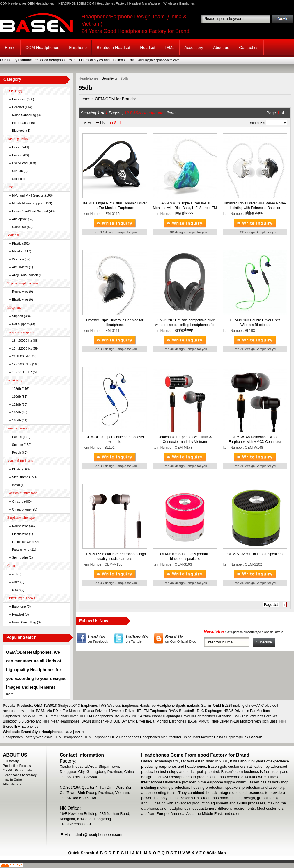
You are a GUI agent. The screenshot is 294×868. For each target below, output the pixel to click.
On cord (18, 501)
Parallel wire (21, 550)
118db (16, 420)
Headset (148, 48)
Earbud (17, 155)
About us (221, 48)
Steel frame (20, 477)
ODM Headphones (42, 48)
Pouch (16, 453)
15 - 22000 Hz (22, 348)
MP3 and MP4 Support (28, 195)
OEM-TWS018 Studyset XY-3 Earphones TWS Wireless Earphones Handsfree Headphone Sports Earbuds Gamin (123, 706)
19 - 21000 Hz (22, 372)
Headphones (88, 78)
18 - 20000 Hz (22, 341)
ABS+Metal (20, 267)
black (16, 590)
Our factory (11, 761)
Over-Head (20, 163)
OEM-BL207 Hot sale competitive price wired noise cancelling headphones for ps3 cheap (185, 325)
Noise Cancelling (24, 115)
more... (11, 694)
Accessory (194, 48)
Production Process (17, 766)
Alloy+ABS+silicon (25, 275)
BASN (79, 732)
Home (10, 48)
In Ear (16, 147)
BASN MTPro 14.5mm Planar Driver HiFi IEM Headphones (67, 716)
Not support (20, 324)
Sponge (17, 445)
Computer (19, 227)
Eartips (17, 437)
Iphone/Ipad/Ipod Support (30, 211)
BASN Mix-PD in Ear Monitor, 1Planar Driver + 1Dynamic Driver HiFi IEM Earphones (101, 711)
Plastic (17, 243)
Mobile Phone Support (28, 203)
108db (16, 389)
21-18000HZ (21, 356)
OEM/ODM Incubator (18, 770)
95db (124, 78)
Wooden (18, 259)
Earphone (78, 48)
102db (16, 404)
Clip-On (17, 171)
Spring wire (20, 557)
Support (18, 316)
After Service (12, 784)
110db (16, 397)
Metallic (17, 251)
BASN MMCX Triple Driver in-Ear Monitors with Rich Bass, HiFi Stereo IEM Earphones (185, 208)
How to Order (12, 780)
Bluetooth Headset (113, 48)
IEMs (170, 48)
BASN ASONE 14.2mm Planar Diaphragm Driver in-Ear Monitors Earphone (173, 716)
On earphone (21, 509)
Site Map (217, 853)
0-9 (206, 853)
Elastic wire (20, 299)
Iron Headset (21, 123)
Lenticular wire (22, 542)
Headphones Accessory (20, 775)
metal (16, 485)
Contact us (249, 48)
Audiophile (19, 219)
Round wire (20, 292)
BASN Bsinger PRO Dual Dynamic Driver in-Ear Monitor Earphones (134, 721)
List (103, 123)
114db (16, 412)
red (14, 574)
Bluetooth (19, 131)
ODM (68, 732)
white (16, 582)
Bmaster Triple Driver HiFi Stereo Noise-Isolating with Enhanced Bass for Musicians (255, 208)
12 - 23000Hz (22, 364)
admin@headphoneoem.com (159, 60)
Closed (17, 179)
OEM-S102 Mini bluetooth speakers (255, 554)
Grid (117, 123)
